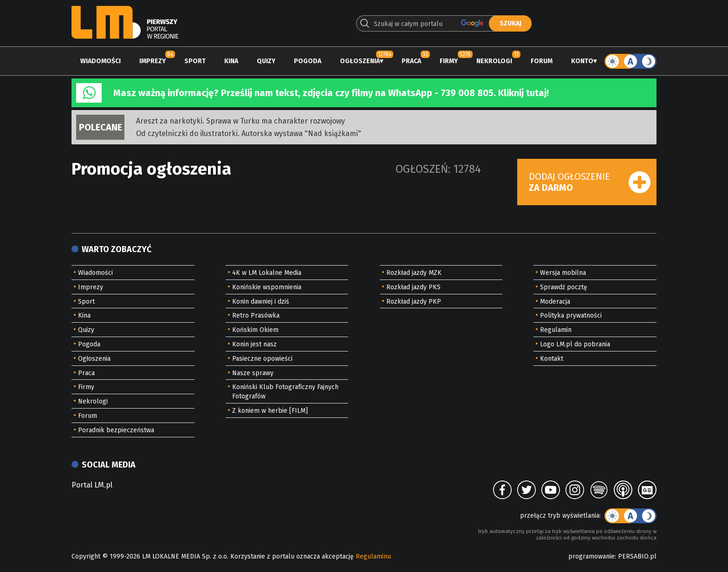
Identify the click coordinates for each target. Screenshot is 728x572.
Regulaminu (373, 556)
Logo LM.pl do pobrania (575, 344)
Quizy (266, 61)
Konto (582, 61)
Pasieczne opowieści (262, 359)
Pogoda (308, 61)
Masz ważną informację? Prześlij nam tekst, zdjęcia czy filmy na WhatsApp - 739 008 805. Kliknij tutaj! (331, 93)
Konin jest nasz (254, 344)
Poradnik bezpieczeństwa (116, 430)
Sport (195, 61)
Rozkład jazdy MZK (414, 273)
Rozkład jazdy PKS (413, 287)
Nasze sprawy (253, 373)
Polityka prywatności (571, 315)
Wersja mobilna (563, 273)
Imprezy (153, 61)
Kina (231, 61)
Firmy (449, 61)
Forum (542, 61)
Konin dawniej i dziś (261, 302)
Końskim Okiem (255, 330)
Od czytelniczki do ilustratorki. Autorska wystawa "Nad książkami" (249, 133)
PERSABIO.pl (637, 556)
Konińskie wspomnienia (267, 287)
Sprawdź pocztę (564, 287)
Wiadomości (101, 61)
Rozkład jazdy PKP (414, 302)
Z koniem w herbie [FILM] (270, 411)
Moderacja (555, 302)
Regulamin (556, 330)
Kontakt (552, 359)
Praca (411, 61)
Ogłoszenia (360, 61)
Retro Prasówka (256, 315)
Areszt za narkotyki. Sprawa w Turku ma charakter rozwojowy (240, 121)
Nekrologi (494, 61)
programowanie (591, 556)
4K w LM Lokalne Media (267, 273)
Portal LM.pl (92, 485)
